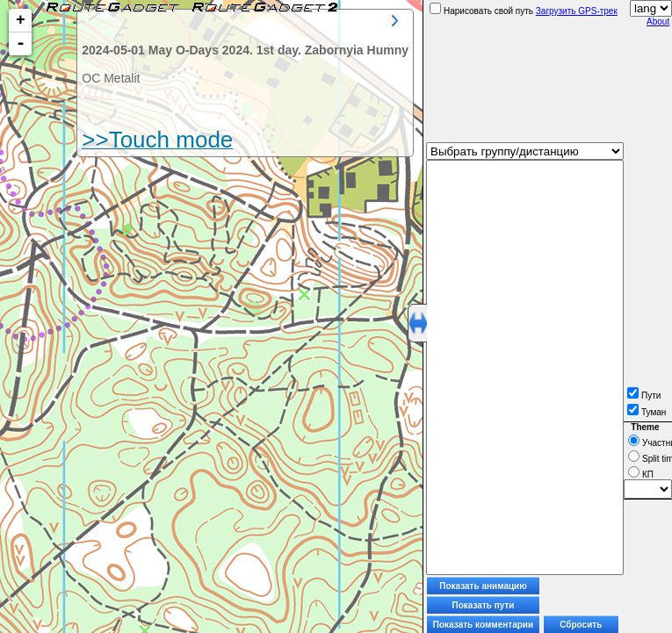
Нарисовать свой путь (481, 11)
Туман (647, 412)
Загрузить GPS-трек (577, 11)
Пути (644, 396)
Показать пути (484, 605)
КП (641, 475)
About (658, 22)
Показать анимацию (483, 586)
